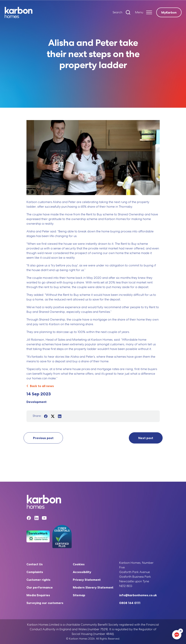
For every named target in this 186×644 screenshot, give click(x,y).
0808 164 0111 (130, 603)
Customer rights (38, 580)
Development (37, 402)
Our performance (40, 587)
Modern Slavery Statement (93, 587)
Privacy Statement (87, 580)
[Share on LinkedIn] (60, 416)
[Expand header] (144, 12)
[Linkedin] (37, 519)
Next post (146, 438)
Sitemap (79, 595)
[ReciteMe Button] (181, 631)
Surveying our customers (45, 603)
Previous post (43, 438)
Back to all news (40, 386)
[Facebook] (29, 519)
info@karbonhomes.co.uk (138, 595)
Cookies (79, 564)
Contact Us (35, 564)
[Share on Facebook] (46, 416)
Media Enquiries (38, 595)
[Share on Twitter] (53, 416)
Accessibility (82, 572)
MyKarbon (169, 12)
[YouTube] (44, 519)
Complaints (35, 572)
